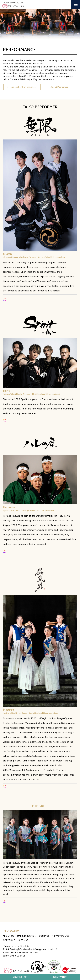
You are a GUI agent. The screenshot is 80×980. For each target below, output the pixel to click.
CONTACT (44, 936)
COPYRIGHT (9, 940)
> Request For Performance (22, 87)
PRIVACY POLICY (61, 936)
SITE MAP (23, 940)
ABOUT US (9, 936)
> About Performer (58, 87)
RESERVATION (60, 977)
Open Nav (77, 2)
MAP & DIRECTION (27, 936)
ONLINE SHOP (20, 977)
